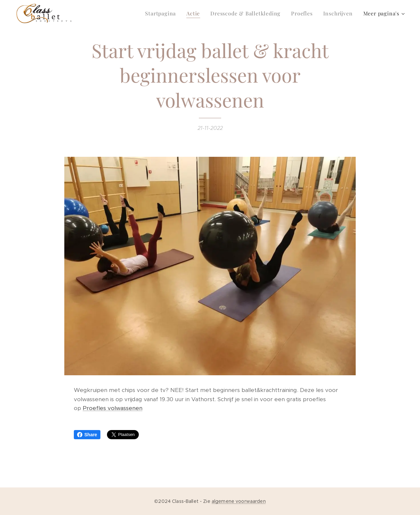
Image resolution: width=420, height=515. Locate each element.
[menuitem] (162, 13)
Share (87, 435)
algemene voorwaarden (239, 501)
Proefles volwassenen (113, 408)
